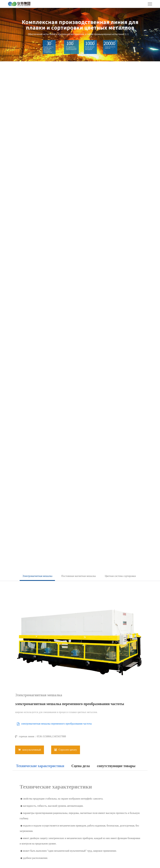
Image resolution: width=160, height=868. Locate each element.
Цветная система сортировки (120, 576)
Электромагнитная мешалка (37, 576)
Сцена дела (81, 766)
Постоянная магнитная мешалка (78, 576)
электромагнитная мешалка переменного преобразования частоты (56, 724)
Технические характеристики (40, 766)
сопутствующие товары (116, 766)
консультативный (30, 750)
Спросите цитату (66, 750)
